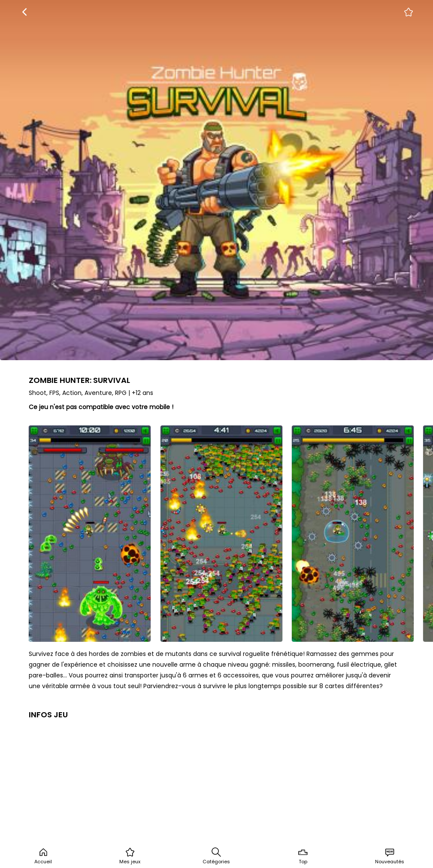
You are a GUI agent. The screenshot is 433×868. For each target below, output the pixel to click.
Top (303, 856)
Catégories (216, 856)
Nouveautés (390, 856)
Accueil (43, 856)
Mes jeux (130, 856)
